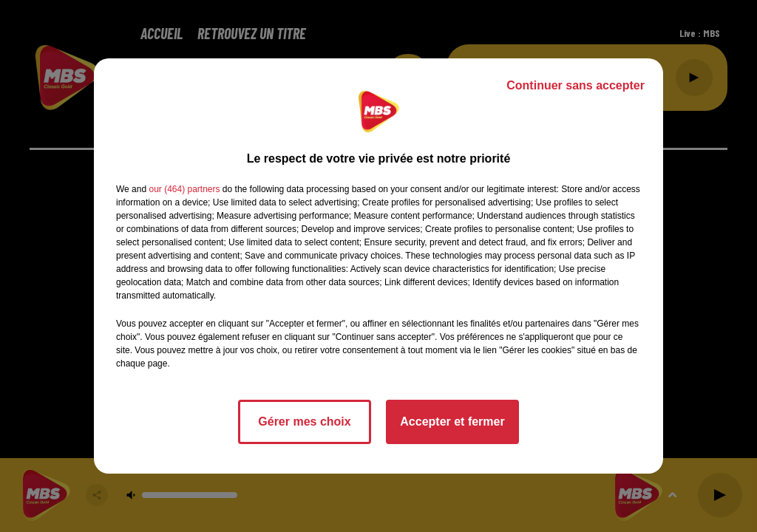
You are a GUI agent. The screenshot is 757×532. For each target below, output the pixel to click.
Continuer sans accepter (576, 85)
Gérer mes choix (304, 422)
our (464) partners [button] (184, 189)
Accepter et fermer (452, 422)
